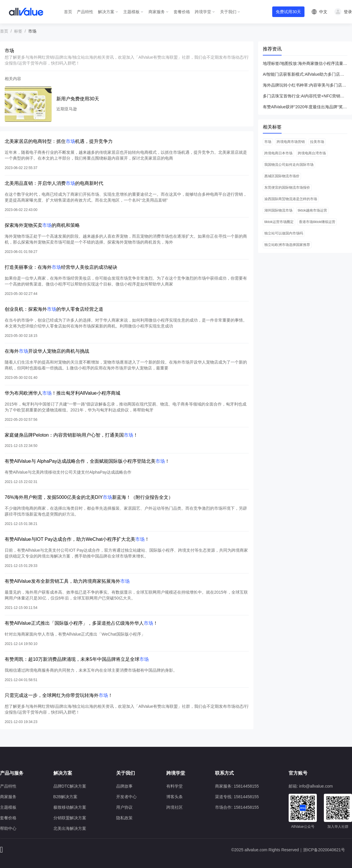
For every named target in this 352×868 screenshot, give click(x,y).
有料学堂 (175, 786)
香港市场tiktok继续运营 (317, 222)
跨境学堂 (203, 12)
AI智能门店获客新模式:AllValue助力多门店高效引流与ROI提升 (305, 74)
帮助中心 (8, 828)
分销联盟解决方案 (70, 818)
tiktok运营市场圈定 (279, 222)
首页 (68, 12)
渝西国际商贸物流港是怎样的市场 (291, 199)
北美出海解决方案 (70, 828)
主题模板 (131, 12)
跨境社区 (175, 807)
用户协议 (124, 807)
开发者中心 (126, 797)
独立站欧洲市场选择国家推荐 (287, 245)
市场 (268, 142)
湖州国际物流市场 (278, 210)
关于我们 (228, 12)
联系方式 (224, 773)
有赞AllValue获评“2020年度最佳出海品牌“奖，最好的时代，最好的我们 (305, 107)
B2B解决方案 (65, 797)
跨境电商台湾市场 (312, 153)
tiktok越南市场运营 (312, 210)
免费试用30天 (288, 12)
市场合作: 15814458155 (237, 807)
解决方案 (106, 12)
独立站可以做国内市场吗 (284, 233)
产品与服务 (12, 773)
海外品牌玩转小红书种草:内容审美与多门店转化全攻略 (305, 85)
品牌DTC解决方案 (70, 786)
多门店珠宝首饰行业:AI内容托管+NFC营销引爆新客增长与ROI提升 (305, 96)
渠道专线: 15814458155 (237, 797)
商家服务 (157, 12)
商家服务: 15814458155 (237, 786)
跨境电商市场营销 (291, 142)
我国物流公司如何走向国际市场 (289, 165)
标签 (18, 31)
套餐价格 (182, 12)
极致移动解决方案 (70, 807)
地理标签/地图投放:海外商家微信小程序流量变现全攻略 (305, 63)
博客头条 (175, 797)
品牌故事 (124, 786)
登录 (348, 12)
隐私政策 (124, 818)
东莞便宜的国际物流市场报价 (287, 188)
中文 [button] (323, 12)
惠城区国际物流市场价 (282, 176)
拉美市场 (317, 142)
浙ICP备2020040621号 (324, 850)
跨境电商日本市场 (278, 153)
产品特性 (85, 12)
